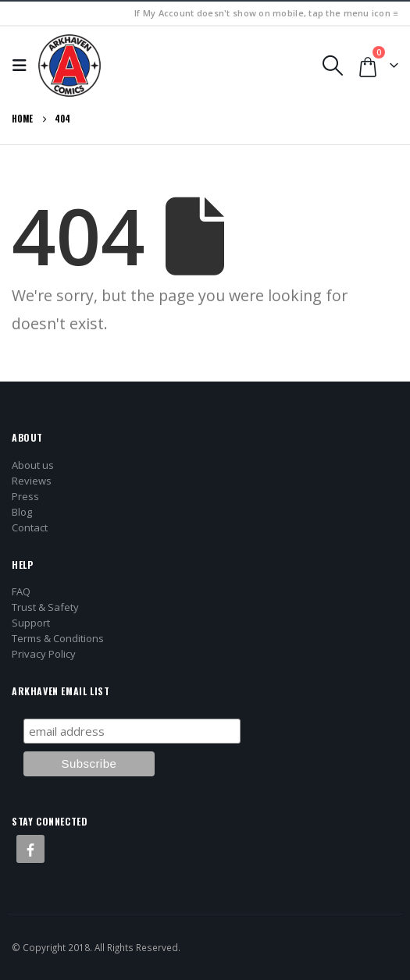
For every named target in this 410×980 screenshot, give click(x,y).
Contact (30, 527)
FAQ (21, 591)
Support (31, 623)
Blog (22, 512)
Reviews (32, 481)
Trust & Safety (45, 607)
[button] (23, 66)
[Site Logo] (70, 66)
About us (33, 465)
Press (25, 496)
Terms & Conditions (58, 638)
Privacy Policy (44, 654)
